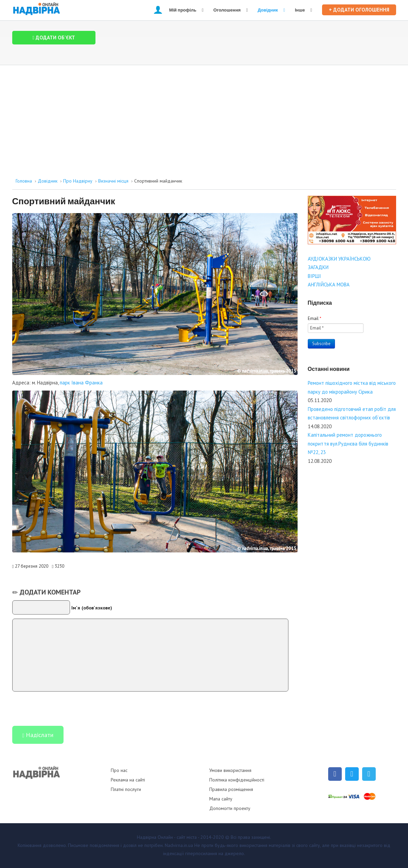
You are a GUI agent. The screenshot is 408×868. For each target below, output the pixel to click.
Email (315, 318)
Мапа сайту (221, 799)
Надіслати (38, 735)
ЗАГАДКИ (318, 267)
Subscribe (321, 344)
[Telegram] (369, 774)
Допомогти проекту (230, 808)
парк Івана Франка (81, 383)
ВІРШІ (314, 276)
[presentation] (64, 708)
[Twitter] (352, 774)
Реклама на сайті (128, 780)
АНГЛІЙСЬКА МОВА (329, 285)
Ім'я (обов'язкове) (92, 608)
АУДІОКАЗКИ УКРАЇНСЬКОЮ (339, 259)
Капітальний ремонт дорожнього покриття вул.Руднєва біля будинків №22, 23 (348, 444)
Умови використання (230, 770)
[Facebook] (335, 774)
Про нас (119, 770)
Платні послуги (126, 789)
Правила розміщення (231, 789)
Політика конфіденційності (237, 780)
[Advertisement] (204, 116)
